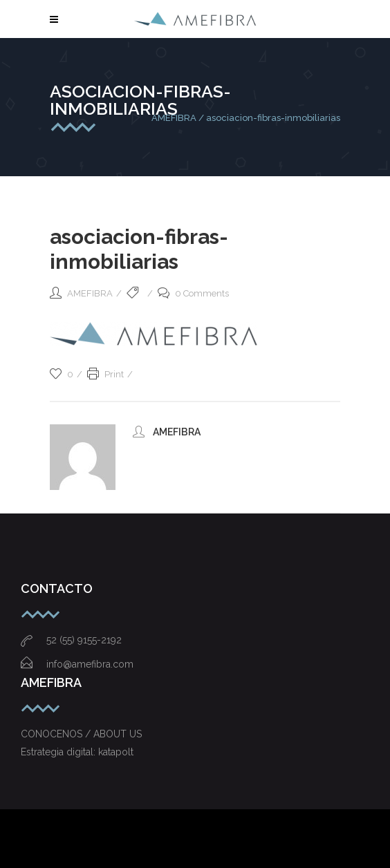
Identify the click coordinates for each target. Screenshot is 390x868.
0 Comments (193, 293)
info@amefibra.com (77, 664)
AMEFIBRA (174, 118)
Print (105, 374)
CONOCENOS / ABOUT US (81, 734)
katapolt (116, 752)
